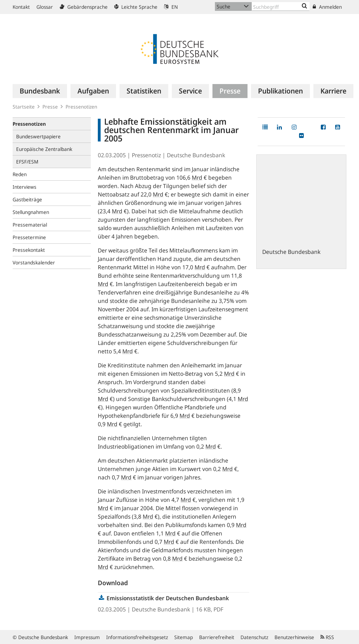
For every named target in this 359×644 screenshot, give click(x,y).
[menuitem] (40, 91)
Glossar (45, 7)
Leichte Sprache (136, 7)
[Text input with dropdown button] (281, 6)
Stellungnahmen (31, 212)
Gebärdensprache (84, 7)
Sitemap (184, 637)
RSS (327, 637)
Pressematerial (30, 225)
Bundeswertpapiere (38, 136)
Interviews (25, 187)
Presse (50, 107)
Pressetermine (29, 237)
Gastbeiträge (27, 199)
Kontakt (21, 7)
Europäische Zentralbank (44, 149)
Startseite (24, 107)
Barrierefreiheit (217, 637)
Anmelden (327, 7)
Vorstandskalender (34, 262)
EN (171, 7)
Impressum (87, 637)
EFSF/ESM (27, 162)
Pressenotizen (81, 107)
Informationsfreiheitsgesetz (137, 637)
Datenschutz (254, 637)
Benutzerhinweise (294, 637)
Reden (20, 174)
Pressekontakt (29, 250)
